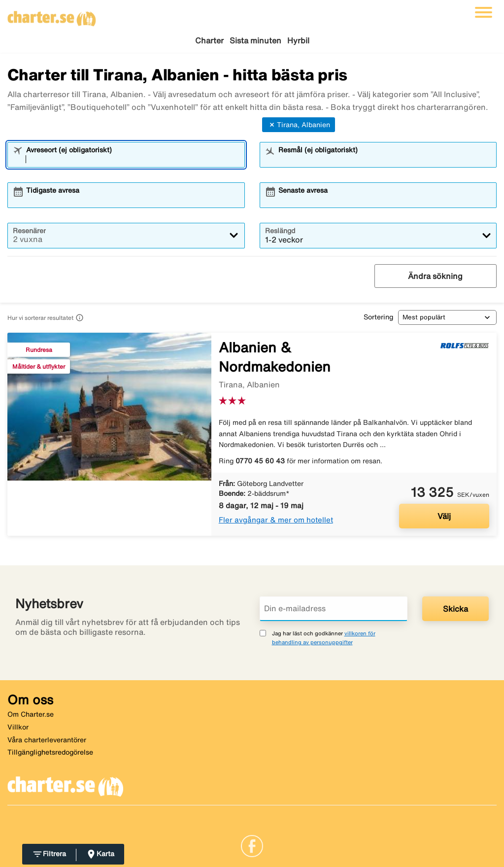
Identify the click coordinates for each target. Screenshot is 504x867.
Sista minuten (255, 40)
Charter (209, 40)
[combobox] (133, 159)
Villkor (18, 727)
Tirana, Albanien (299, 125)
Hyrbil (298, 40)
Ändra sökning (435, 276)
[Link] (252, 845)
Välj (444, 516)
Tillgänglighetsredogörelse (50, 752)
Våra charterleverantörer (47, 740)
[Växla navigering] (484, 12)
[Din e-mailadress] (334, 609)
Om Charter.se (31, 714)
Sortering (378, 317)
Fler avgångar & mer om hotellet (276, 520)
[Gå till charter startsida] (52, 15)
